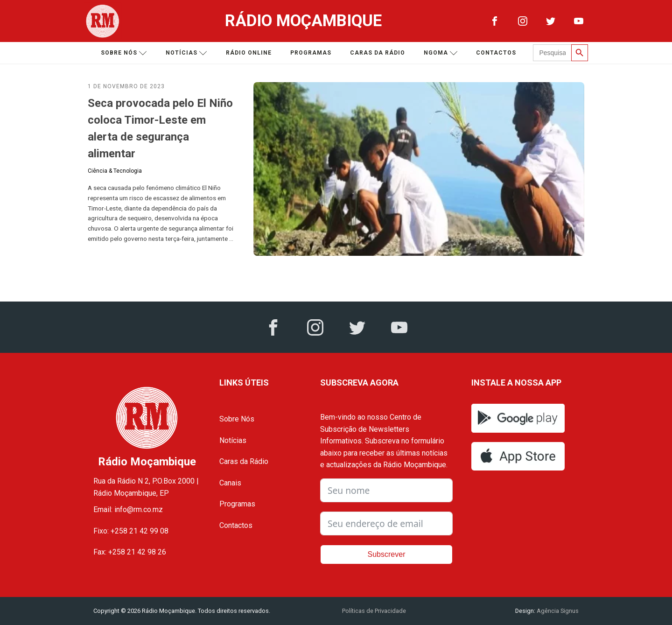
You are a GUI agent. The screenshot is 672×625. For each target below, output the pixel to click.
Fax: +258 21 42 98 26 (130, 552)
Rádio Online (249, 53)
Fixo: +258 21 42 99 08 (131, 531)
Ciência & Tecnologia (115, 171)
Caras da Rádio (378, 53)
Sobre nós (124, 53)
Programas (311, 53)
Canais (230, 483)
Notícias (186, 53)
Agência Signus (557, 611)
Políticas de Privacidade (374, 611)
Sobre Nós (237, 419)
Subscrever (387, 554)
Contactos (496, 53)
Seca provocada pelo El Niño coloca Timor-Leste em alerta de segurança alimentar (160, 128)
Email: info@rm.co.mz (128, 509)
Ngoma (441, 53)
